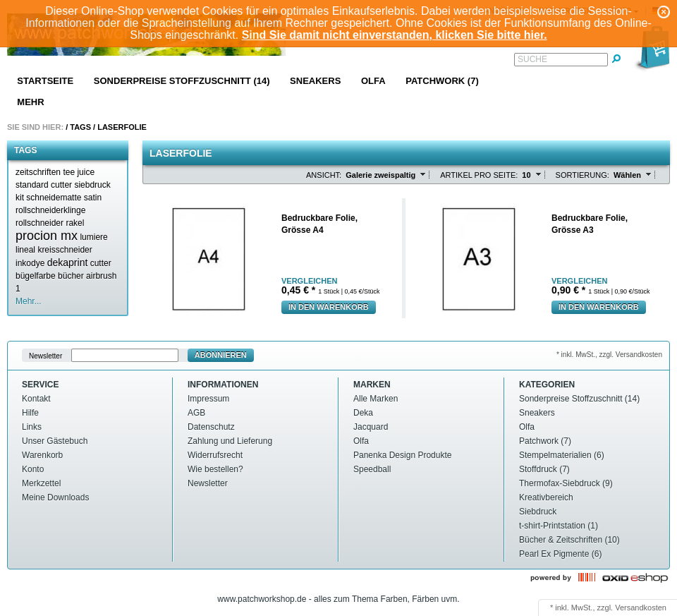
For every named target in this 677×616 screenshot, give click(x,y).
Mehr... (29, 301)
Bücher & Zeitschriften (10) (569, 540)
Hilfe (30, 413)
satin (93, 198)
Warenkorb (42, 455)
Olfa (373, 81)
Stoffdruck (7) (544, 469)
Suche (532, 59)
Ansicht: (324, 175)
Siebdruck (538, 512)
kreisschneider (65, 250)
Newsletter (45, 355)
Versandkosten (641, 608)
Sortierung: (583, 175)
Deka (363, 413)
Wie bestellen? (215, 469)
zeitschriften (38, 172)
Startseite (45, 81)
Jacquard (371, 427)
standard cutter (44, 185)
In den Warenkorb (329, 307)
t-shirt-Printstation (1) (559, 526)
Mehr (30, 102)
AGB (196, 413)
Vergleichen (309, 281)
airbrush (101, 276)
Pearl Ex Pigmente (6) (560, 554)
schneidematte (54, 198)
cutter (101, 263)
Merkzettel (41, 483)
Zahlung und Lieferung (230, 441)
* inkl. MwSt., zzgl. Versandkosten (609, 355)
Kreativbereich (546, 497)
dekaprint (68, 262)
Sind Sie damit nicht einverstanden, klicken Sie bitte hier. (395, 35)
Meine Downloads (55, 497)
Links (32, 427)
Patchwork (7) (442, 81)
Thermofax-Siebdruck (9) (566, 483)
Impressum (208, 399)
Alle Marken (376, 399)
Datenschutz (211, 427)
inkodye (30, 263)
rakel (75, 223)
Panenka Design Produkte (402, 455)
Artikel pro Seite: (479, 175)
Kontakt (36, 399)
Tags (80, 127)
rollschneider (39, 223)
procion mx (47, 236)
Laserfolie (122, 127)
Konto (33, 469)
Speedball (372, 469)
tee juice (79, 172)
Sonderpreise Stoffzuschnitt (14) (182, 81)
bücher (71, 276)
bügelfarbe (36, 276)
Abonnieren (221, 355)
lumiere (93, 237)
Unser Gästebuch (55, 441)
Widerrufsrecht (215, 455)
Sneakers (315, 81)
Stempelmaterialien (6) (562, 455)
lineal (25, 250)
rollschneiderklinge (50, 210)
